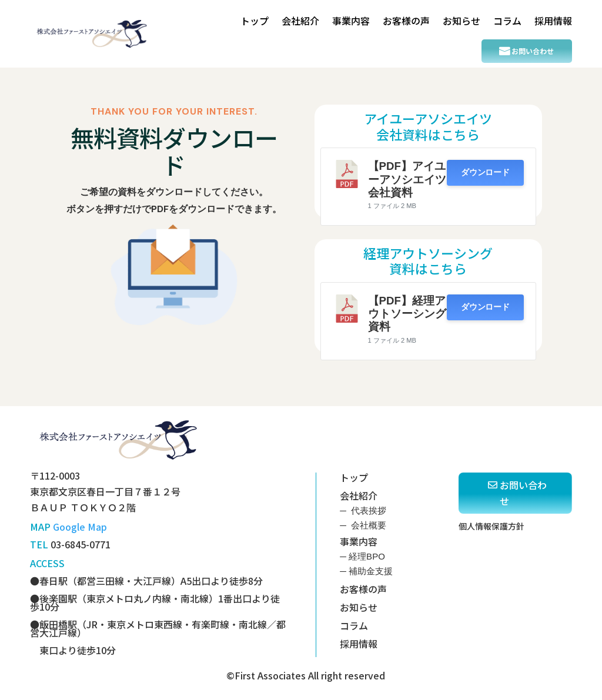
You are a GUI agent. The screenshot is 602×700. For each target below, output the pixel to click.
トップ (255, 21)
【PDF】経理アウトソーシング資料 (407, 314)
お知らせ (461, 21)
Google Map (80, 527)
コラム (507, 21)
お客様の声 (406, 21)
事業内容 (351, 21)
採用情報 (553, 21)
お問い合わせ (533, 51)
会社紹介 (300, 21)
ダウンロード (485, 173)
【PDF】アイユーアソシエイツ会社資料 (407, 179)
